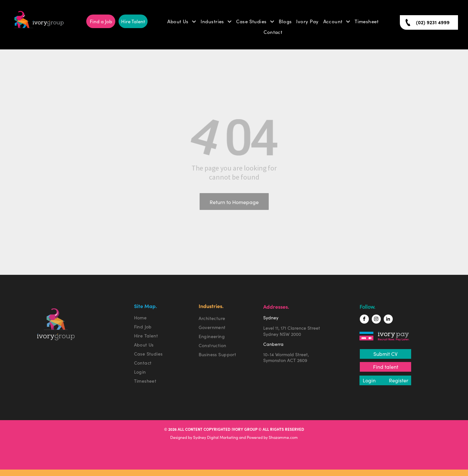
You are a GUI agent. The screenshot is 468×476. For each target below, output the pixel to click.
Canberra (273, 344)
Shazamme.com (283, 437)
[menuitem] (182, 21)
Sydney (271, 318)
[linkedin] (388, 320)
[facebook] (364, 320)
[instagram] (376, 320)
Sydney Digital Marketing (216, 437)
